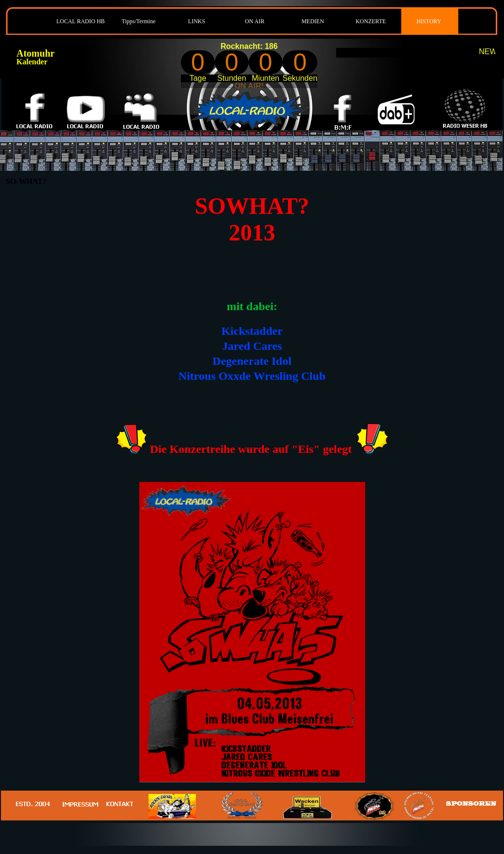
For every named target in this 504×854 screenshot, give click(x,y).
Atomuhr (36, 53)
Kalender (32, 62)
